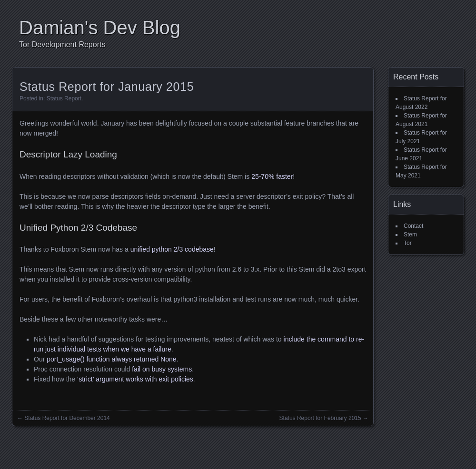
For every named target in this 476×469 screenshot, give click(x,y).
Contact (413, 226)
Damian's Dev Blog (100, 28)
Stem (410, 234)
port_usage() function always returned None (111, 359)
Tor (408, 243)
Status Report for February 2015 (320, 418)
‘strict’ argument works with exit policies (135, 379)
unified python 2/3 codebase (172, 249)
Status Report (64, 98)
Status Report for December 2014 (67, 418)
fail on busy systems (162, 369)
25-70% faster (272, 176)
